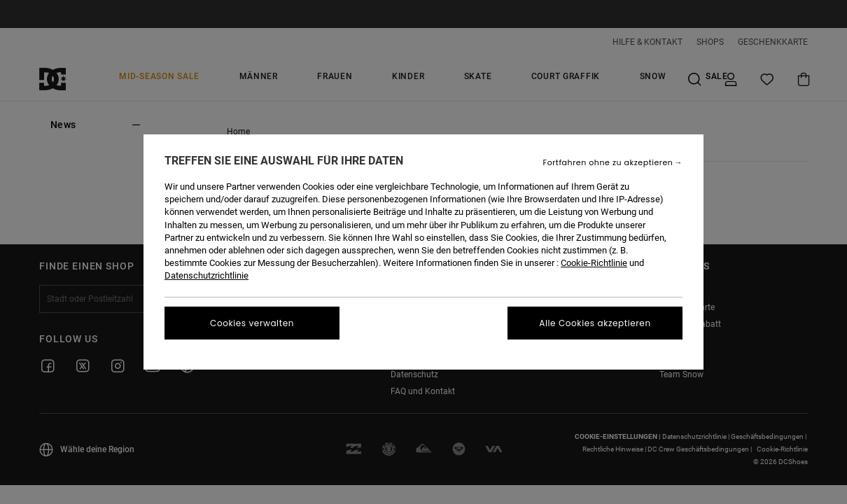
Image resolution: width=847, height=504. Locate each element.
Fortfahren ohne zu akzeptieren (608, 163)
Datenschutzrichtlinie (206, 275)
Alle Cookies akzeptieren (595, 323)
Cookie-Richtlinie (594, 263)
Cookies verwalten (252, 323)
